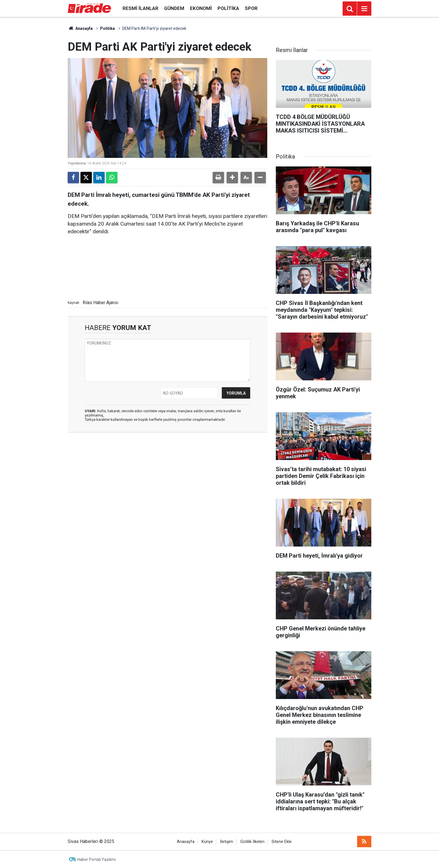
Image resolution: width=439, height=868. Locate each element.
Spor (251, 8)
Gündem (174, 8)
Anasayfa (80, 28)
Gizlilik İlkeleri (252, 842)
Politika (228, 8)
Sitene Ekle (282, 842)
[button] (232, 178)
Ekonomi (201, 8)
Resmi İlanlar (140, 8)
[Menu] (364, 9)
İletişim (227, 842)
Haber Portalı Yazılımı (97, 859)
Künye (207, 842)
